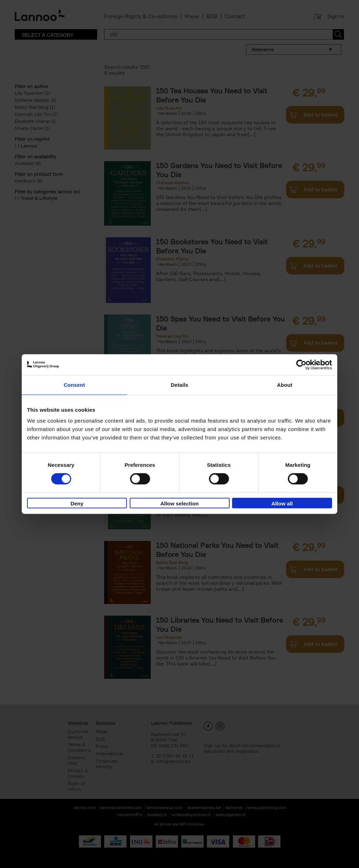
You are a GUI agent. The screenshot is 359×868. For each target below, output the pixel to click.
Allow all (282, 503)
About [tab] (285, 385)
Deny (77, 503)
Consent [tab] (74, 385)
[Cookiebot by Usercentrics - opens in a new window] (301, 365)
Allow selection (179, 503)
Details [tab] (179, 385)
